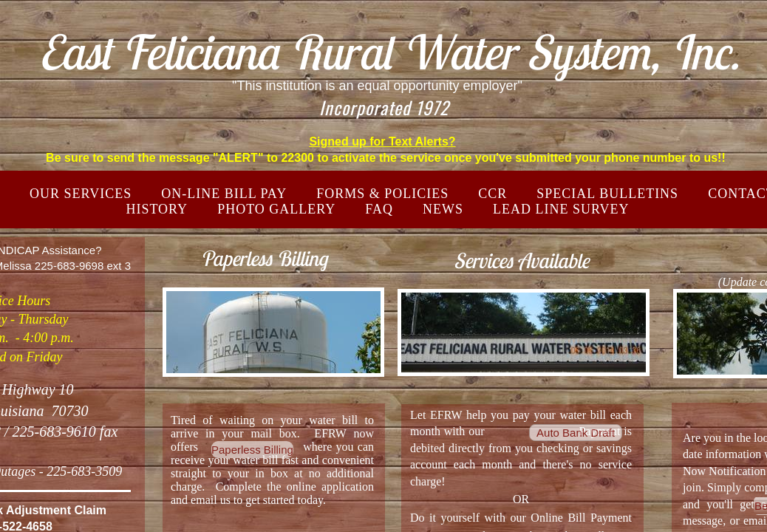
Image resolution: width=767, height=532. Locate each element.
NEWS (443, 209)
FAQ (379, 209)
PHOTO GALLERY (276, 209)
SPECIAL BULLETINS (607, 194)
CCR (492, 194)
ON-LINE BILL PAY (224, 194)
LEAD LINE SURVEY (561, 209)
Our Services (81, 194)
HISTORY (157, 209)
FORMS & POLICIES (382, 194)
